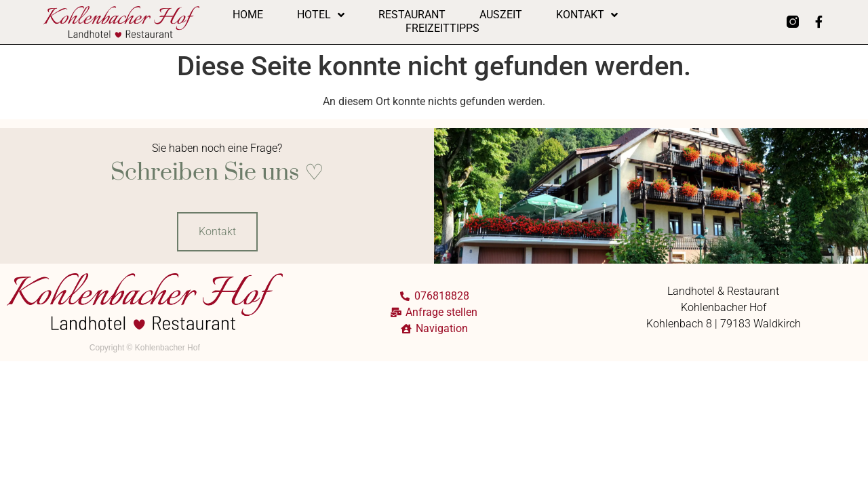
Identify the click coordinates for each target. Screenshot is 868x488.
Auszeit (501, 15)
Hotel (321, 15)
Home (248, 15)
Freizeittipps (442, 28)
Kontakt (587, 15)
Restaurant (412, 15)
